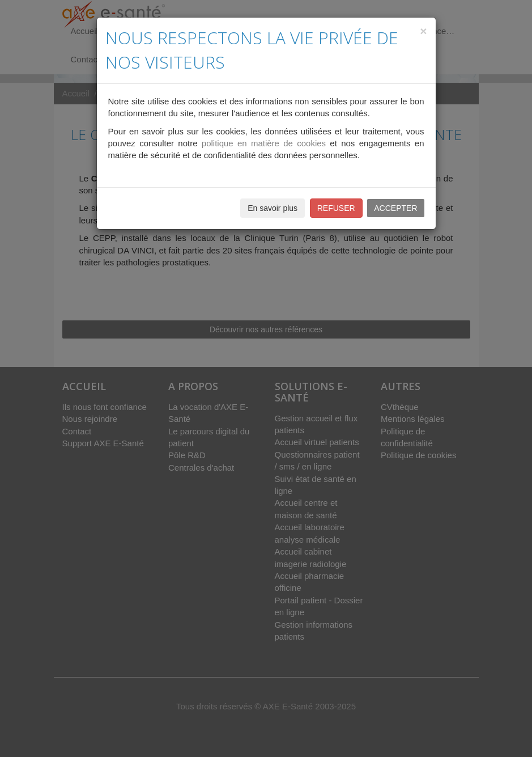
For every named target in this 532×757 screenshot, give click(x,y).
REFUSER (336, 208)
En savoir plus (273, 208)
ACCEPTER (395, 208)
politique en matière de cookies (264, 143)
